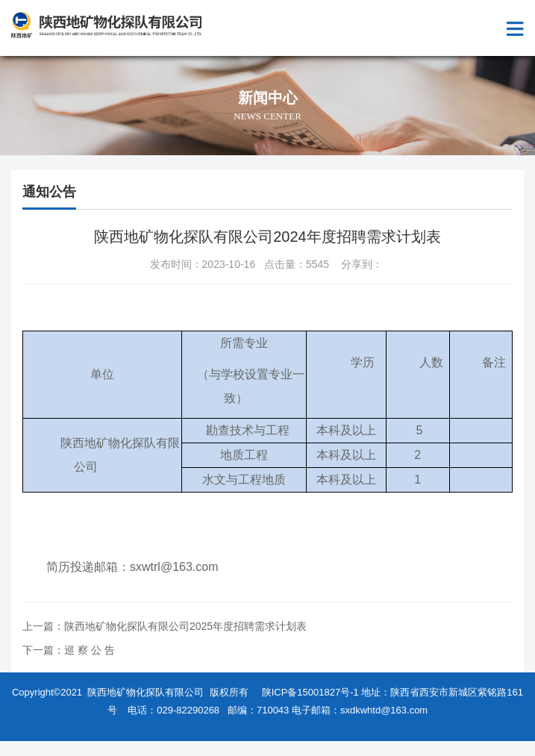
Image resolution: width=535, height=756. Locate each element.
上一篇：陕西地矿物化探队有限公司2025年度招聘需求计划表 (165, 626)
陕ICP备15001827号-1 (310, 692)
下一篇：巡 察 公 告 (69, 650)
